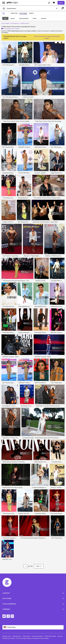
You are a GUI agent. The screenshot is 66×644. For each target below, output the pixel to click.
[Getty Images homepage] (12, 3)
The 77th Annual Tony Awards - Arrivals (15, 65)
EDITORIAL (23, 13)
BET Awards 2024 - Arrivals (11, 383)
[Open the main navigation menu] (4, 3)
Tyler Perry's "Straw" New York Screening (49, 406)
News (35, 18)
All (5, 18)
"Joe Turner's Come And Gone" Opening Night (17, 256)
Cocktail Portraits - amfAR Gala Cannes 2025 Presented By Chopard (44, 438)
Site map (60, 636)
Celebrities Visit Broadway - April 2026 (45, 222)
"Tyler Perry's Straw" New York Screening (16, 121)
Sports (13, 18)
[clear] (57, 8)
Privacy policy (26, 636)
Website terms (7, 636)
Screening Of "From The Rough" (13, 406)
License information (37, 636)
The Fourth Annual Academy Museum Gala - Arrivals (37, 538)
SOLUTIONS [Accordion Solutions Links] (33, 598)
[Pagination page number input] (25, 566)
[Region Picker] (33, 627)
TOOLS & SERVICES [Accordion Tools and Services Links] (33, 604)
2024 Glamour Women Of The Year (14, 462)
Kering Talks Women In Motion (28, 513)
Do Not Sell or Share (50, 636)
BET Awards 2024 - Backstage (12, 147)
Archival (44, 18)
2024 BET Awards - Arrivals (27, 147)
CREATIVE (14, 13)
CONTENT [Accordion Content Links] (33, 593)
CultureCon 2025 (28, 97)
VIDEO (31, 13)
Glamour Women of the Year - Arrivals (30, 332)
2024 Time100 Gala (41, 383)
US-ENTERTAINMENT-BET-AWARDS (31, 173)
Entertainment (24, 18)
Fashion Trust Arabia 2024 (11, 222)
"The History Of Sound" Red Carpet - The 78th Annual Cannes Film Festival (26, 281)
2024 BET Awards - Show (11, 357)
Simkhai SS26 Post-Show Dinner (12, 487)
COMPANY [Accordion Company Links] (33, 609)
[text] (31, 8)
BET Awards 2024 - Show (43, 65)
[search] (5, 8)
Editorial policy (17, 636)
